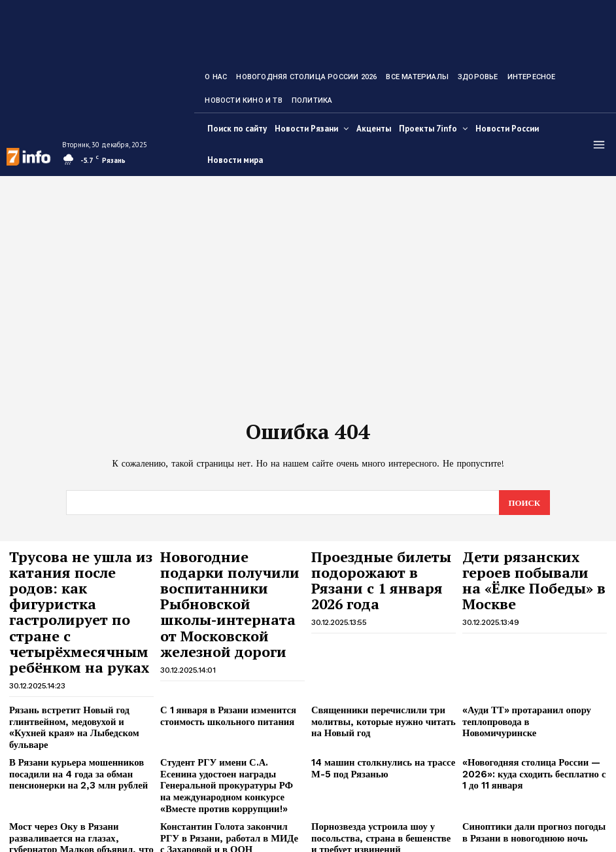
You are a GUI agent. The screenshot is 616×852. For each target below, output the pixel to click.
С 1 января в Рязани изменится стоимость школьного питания (222, 674)
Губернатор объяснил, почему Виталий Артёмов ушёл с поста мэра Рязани (81, 810)
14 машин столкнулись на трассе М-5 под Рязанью (376, 711)
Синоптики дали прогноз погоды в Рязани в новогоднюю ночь (530, 769)
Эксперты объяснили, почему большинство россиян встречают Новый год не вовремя (526, 810)
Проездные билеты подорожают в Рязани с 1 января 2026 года (380, 566)
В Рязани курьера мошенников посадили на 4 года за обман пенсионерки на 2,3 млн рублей (71, 716)
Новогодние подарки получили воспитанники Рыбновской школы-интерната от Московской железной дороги (227, 591)
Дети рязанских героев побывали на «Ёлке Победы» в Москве (530, 566)
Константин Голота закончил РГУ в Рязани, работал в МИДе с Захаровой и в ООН (231, 773)
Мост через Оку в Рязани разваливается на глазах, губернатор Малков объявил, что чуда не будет (80, 773)
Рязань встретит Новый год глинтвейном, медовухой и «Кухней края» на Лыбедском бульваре (77, 679)
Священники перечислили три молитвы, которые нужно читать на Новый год (381, 679)
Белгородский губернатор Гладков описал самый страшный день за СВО (227, 810)
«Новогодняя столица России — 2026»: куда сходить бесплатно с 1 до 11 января (529, 716)
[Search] (524, 503)
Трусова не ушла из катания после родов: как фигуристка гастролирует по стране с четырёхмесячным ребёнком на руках (78, 584)
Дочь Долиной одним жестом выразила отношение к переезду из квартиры (379, 810)
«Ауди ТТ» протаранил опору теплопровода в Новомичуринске (528, 674)
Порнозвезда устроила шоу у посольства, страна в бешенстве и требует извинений (377, 773)
